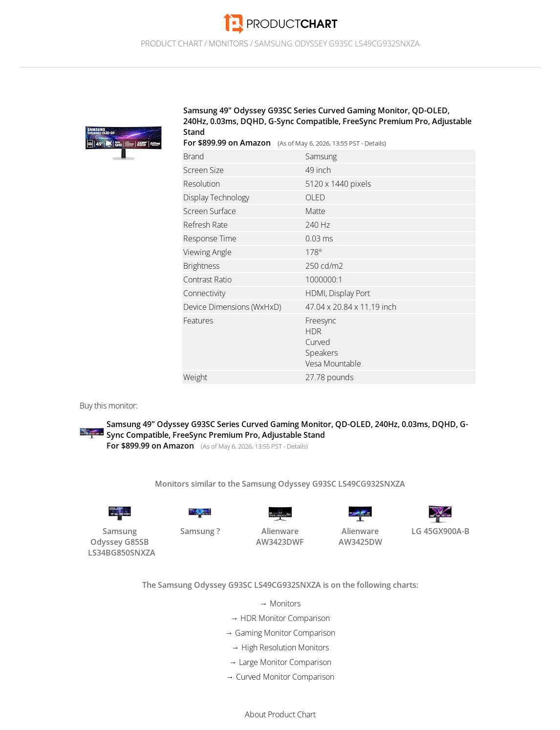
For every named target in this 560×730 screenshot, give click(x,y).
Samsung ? (200, 519)
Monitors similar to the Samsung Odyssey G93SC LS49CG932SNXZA (280, 484)
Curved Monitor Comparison (285, 677)
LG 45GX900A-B (441, 519)
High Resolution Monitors (285, 647)
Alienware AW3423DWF (280, 523)
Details (374, 143)
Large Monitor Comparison (285, 662)
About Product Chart (280, 714)
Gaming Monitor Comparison (285, 633)
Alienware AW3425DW (360, 523)
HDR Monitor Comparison (285, 618)
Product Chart (172, 43)
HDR (313, 331)
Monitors (228, 43)
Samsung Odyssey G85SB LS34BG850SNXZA (120, 523)
